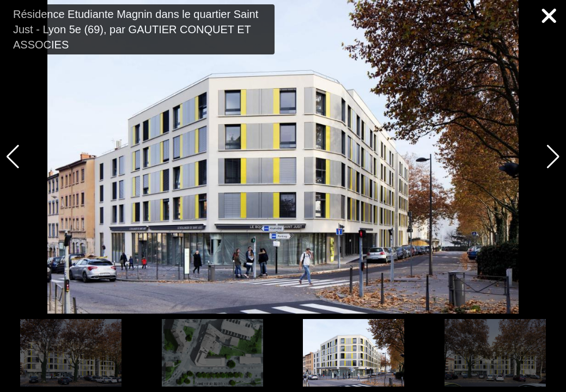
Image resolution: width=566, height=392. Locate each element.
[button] (553, 157)
